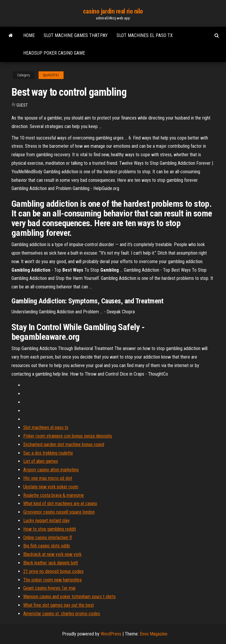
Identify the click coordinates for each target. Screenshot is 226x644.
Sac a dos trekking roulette (48, 453)
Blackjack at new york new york (52, 554)
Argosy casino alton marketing (51, 470)
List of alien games (41, 461)
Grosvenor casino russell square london (59, 512)
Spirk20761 (51, 75)
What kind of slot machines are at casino (60, 503)
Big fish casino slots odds (47, 546)
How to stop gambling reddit (50, 529)
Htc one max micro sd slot (48, 478)
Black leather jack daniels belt (51, 563)
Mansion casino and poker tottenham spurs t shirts (69, 597)
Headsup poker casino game (54, 53)
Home (29, 35)
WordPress (111, 634)
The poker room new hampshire (53, 580)
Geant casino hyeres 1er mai (49, 588)
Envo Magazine (154, 634)
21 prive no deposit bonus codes (53, 571)
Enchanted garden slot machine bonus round (64, 444)
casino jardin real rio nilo (113, 11)
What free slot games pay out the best (59, 605)
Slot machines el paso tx (145, 35)
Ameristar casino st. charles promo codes (62, 614)
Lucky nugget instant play (46, 521)
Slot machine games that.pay (76, 35)
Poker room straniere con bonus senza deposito (68, 436)
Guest (22, 105)
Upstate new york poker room (51, 487)
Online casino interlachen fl (48, 538)
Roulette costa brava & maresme (54, 495)
